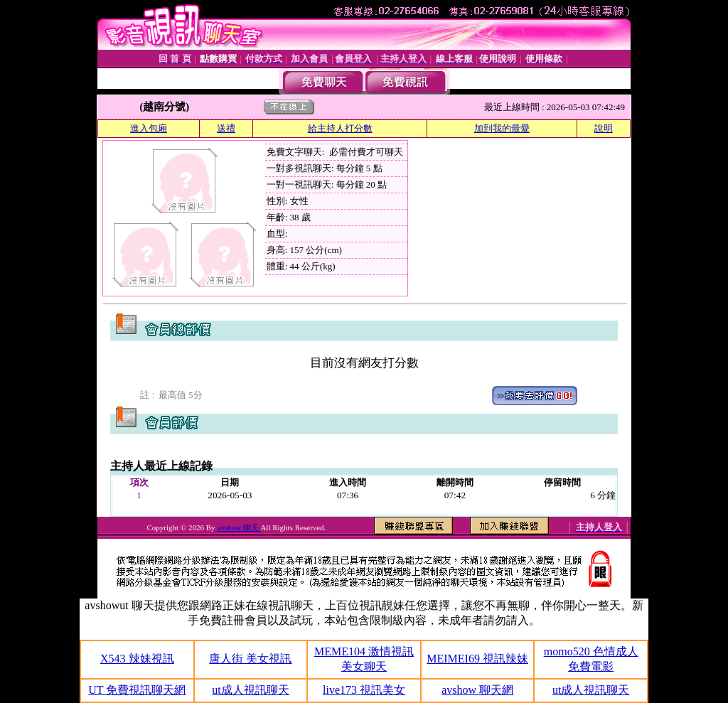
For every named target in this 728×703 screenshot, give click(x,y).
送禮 (226, 128)
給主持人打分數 (340, 128)
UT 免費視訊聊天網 (137, 690)
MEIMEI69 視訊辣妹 (477, 659)
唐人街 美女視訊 (250, 659)
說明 (604, 128)
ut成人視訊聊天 (250, 690)
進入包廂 (149, 128)
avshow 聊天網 (477, 690)
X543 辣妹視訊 (137, 659)
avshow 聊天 (239, 527)
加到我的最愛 (502, 128)
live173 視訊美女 (364, 690)
